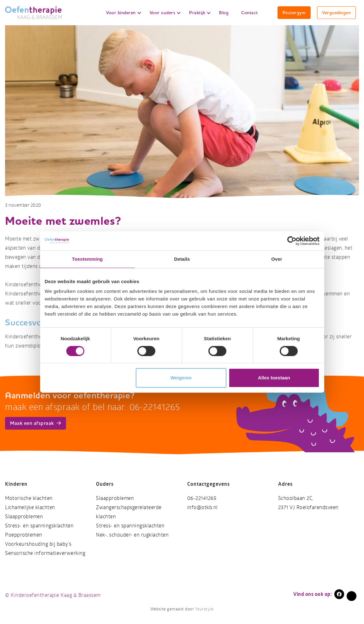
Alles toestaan (274, 378)
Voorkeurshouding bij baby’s (38, 544)
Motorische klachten (29, 498)
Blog (224, 13)
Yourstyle (204, 609)
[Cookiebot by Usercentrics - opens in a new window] (292, 241)
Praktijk (200, 13)
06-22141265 (202, 498)
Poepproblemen (24, 535)
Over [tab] (277, 259)
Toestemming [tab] (87, 259)
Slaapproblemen (24, 517)
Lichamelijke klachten (30, 507)
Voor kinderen (123, 13)
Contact (250, 13)
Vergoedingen (336, 13)
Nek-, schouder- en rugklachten (132, 535)
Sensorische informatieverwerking (45, 553)
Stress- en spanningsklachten (39, 526)
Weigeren (181, 378)
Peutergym (294, 13)
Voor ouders (165, 13)
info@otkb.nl (203, 507)
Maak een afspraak (36, 423)
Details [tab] (182, 259)
